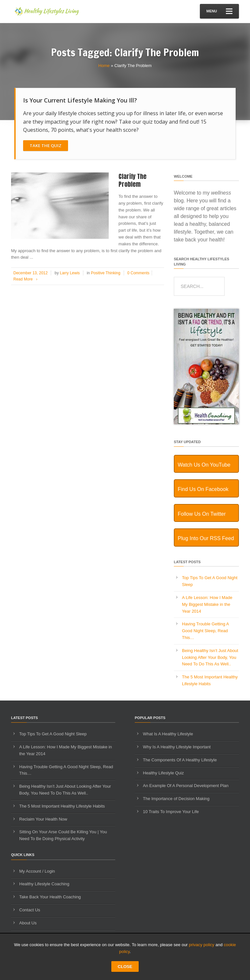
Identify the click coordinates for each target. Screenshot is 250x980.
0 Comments (138, 273)
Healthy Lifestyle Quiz (163, 773)
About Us (28, 923)
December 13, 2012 (30, 273)
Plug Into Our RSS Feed (206, 538)
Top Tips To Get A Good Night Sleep (53, 734)
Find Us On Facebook (203, 489)
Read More (27, 279)
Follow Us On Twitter (202, 514)
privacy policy (201, 945)
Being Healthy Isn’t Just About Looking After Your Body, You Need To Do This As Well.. (210, 657)
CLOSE (125, 966)
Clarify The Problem (132, 180)
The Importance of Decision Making (176, 799)
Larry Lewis (70, 273)
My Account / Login (37, 871)
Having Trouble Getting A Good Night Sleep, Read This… (205, 631)
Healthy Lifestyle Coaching (44, 884)
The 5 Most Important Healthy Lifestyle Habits (62, 806)
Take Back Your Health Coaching (50, 897)
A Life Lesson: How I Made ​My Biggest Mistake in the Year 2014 (208, 604)
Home (104, 66)
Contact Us (30, 910)
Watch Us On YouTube (204, 465)
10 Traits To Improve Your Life (171, 812)
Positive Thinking (106, 273)
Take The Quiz (46, 145)
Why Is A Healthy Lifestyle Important (177, 747)
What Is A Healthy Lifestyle (168, 734)
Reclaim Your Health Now (43, 819)
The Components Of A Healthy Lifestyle (180, 760)
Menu (219, 11)
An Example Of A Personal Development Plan (186, 786)
